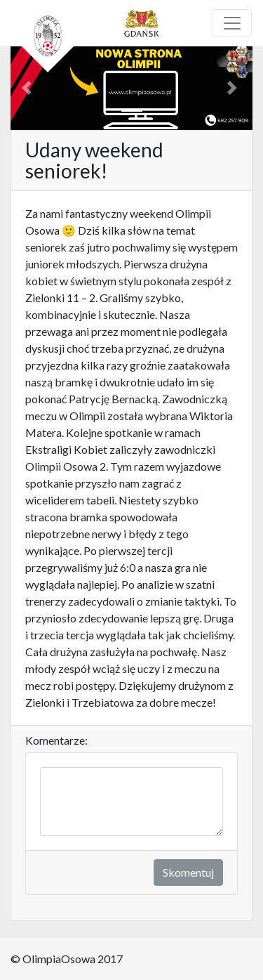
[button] (29, 88)
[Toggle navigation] (232, 23)
